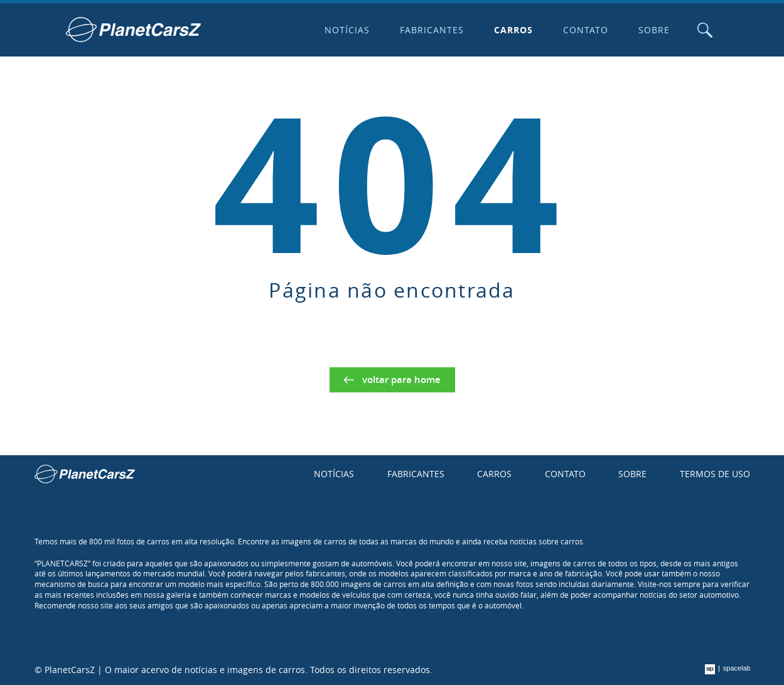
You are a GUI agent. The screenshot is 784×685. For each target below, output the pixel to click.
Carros (513, 30)
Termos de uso (715, 474)
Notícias (347, 30)
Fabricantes (432, 30)
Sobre (654, 30)
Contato (586, 30)
